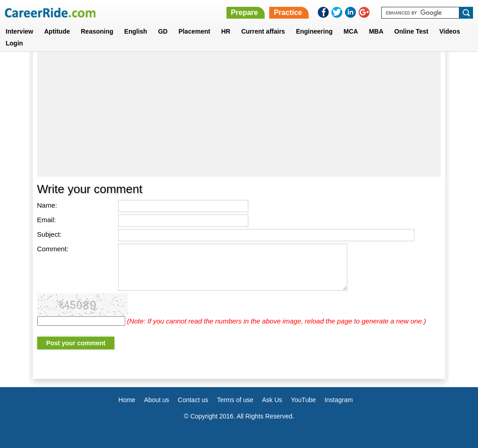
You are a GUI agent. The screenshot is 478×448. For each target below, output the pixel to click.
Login (15, 43)
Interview (20, 31)
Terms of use (235, 400)
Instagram (339, 400)
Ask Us (272, 400)
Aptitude (57, 31)
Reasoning (97, 31)
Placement (194, 31)
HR (226, 31)
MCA (351, 31)
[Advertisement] (239, 111)
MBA (376, 31)
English (136, 31)
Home (127, 400)
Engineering (314, 31)
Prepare (245, 12)
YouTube (303, 400)
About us (156, 400)
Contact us (193, 400)
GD (163, 31)
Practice (288, 12)
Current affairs (263, 31)
